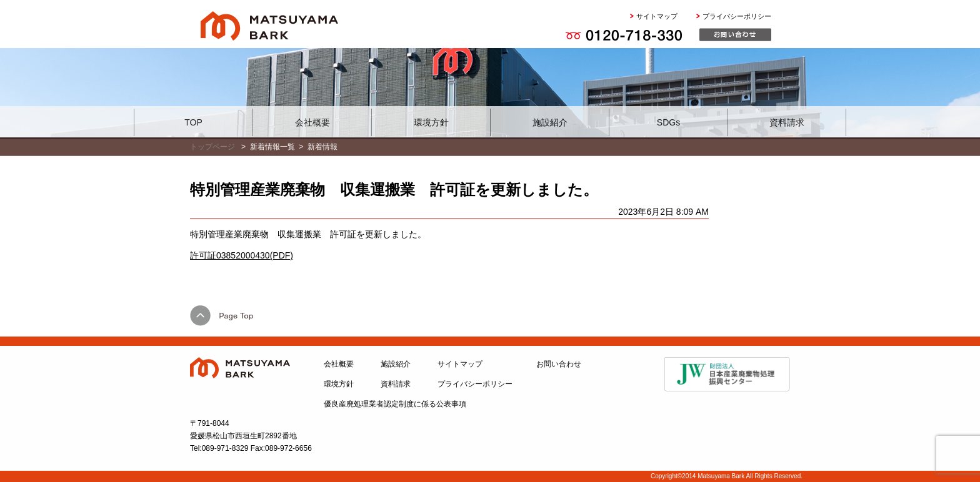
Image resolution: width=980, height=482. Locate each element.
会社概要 (312, 122)
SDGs (668, 122)
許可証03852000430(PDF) (242, 255)
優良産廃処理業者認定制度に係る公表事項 (395, 404)
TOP (193, 122)
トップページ (212, 147)
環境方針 (431, 122)
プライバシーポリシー (737, 16)
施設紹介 (550, 122)
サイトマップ (657, 16)
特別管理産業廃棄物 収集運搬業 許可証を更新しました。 (394, 189)
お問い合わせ (559, 364)
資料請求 (787, 122)
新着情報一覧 (272, 147)
